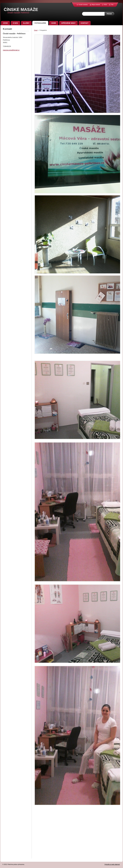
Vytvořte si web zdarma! (112, 864)
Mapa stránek (96, 5)
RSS (105, 5)
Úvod (36, 30)
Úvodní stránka (83, 5)
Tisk (112, 5)
